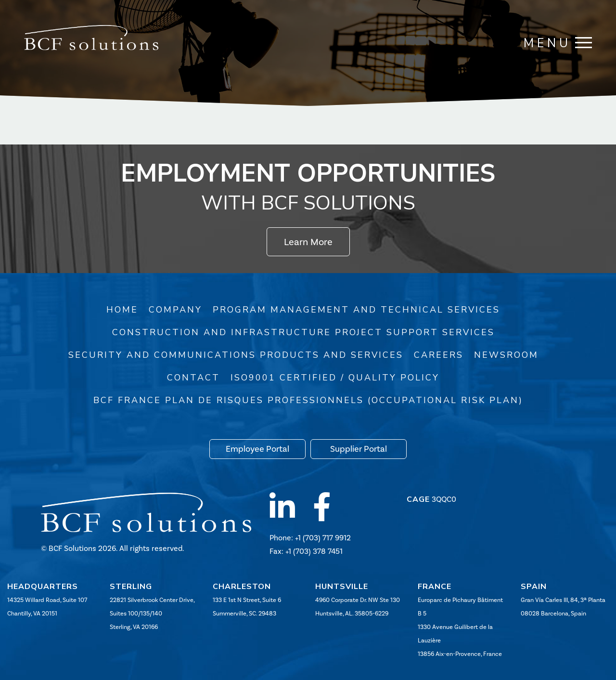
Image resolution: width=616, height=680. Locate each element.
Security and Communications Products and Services (236, 355)
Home (122, 310)
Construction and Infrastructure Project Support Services (303, 332)
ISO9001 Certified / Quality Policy (335, 378)
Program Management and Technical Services (356, 310)
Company (175, 310)
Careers (439, 355)
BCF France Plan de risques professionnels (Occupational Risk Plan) (308, 400)
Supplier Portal (359, 449)
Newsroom (506, 355)
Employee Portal (257, 449)
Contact (193, 378)
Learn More (308, 242)
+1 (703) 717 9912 (323, 538)
